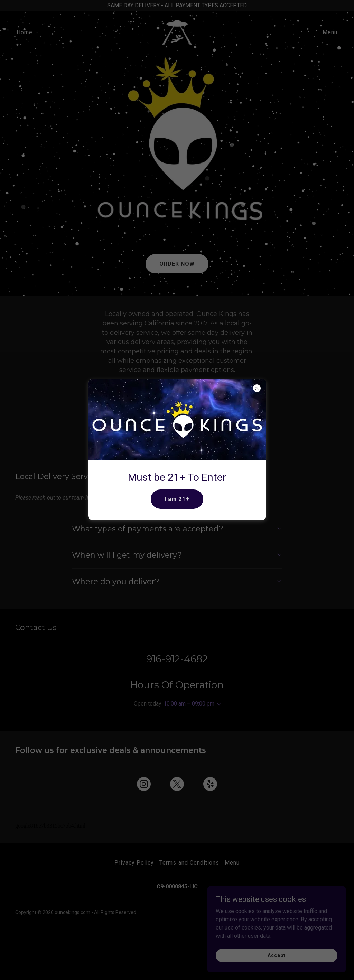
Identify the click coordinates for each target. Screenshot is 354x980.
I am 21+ (177, 499)
